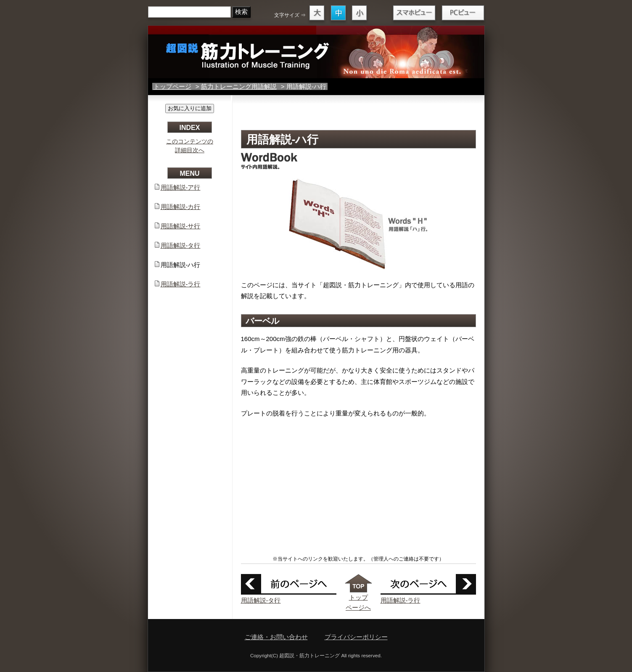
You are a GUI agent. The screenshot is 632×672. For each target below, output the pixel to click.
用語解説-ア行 (181, 187)
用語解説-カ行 (181, 207)
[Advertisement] (358, 114)
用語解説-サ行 (181, 226)
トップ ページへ (358, 597)
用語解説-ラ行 (401, 600)
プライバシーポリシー (356, 637)
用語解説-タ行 (261, 600)
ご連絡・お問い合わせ (276, 637)
